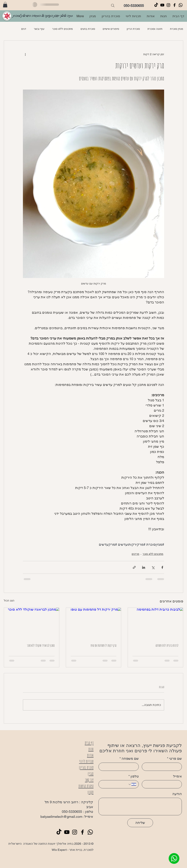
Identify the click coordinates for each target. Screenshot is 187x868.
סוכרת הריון (133, 29)
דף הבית (89, 743)
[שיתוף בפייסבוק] (162, 567)
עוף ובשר (39, 29)
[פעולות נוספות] (25, 54)
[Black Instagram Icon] (168, 5)
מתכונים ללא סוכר (62, 29)
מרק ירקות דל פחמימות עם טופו (103, 645)
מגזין (91, 774)
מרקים (135, 554)
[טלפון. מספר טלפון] (114, 784)
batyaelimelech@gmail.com (61, 817)
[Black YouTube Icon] (162, 5)
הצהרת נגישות (86, 786)
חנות (91, 749)
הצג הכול (9, 600)
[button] (5, 5)
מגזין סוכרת (177, 29)
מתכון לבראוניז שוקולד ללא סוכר (41, 645)
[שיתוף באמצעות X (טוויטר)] (153, 567)
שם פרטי (174, 758)
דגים (24, 29)
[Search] (113, 6)
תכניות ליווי (86, 761)
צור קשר (89, 780)
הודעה (177, 794)
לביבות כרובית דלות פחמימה (167, 645)
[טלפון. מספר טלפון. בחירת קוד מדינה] (132, 784)
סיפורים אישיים (111, 29)
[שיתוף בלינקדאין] (144, 567)
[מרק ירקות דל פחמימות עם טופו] (94, 623)
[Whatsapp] (181, 5)
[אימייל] (163, 784)
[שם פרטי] (163, 767)
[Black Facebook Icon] (175, 5)
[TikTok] (156, 5)
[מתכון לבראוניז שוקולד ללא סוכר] (32, 623)
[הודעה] (140, 807)
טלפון (134, 776)
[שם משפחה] (120, 767)
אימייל (177, 776)
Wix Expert (59, 850)
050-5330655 (134, 6)
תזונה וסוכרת (155, 29)
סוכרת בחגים (88, 29)
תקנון (91, 792)
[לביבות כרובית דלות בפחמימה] (155, 623)
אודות (90, 755)
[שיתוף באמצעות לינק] (134, 567)
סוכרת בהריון (86, 767)
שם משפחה (129, 758)
